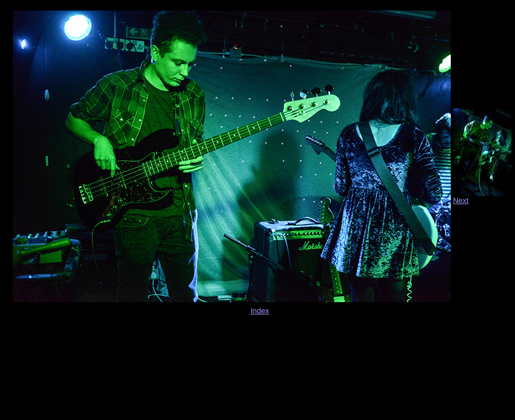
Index (260, 311)
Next (461, 200)
